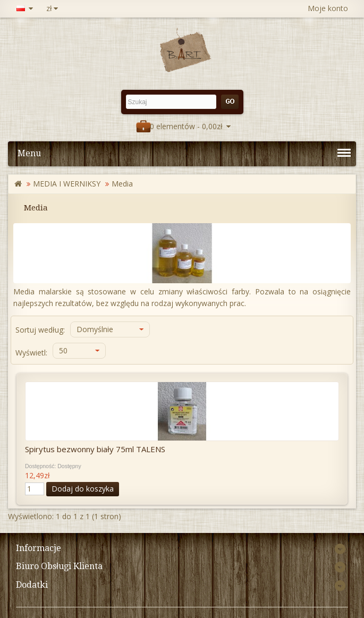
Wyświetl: (31, 353)
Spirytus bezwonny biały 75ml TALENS (95, 449)
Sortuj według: (40, 330)
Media (122, 184)
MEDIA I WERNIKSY (67, 184)
